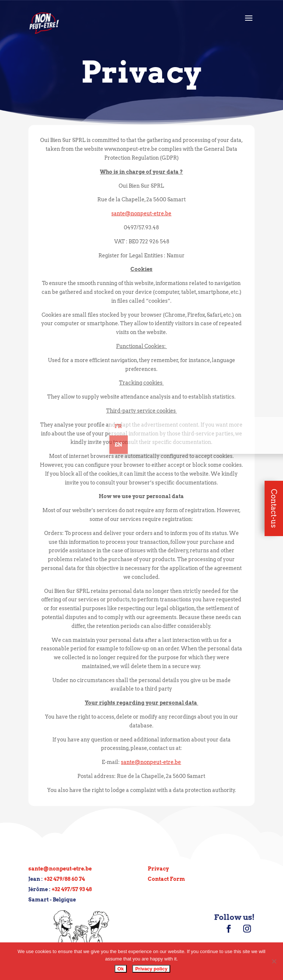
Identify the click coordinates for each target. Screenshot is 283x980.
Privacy (158, 869)
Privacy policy (151, 969)
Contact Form (166, 879)
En (205, 445)
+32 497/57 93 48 (72, 889)
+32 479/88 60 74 (64, 879)
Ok (121, 969)
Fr (205, 426)
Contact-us (274, 508)
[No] (274, 961)
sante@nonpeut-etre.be (60, 869)
